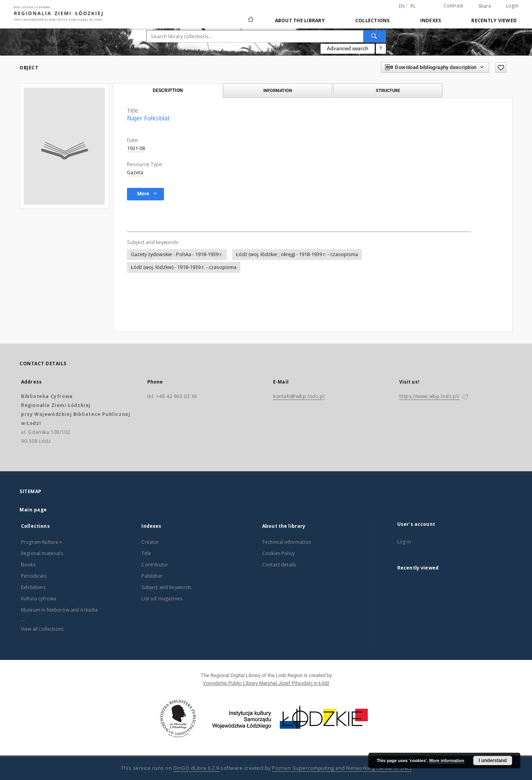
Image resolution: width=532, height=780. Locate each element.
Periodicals (34, 576)
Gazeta (135, 172)
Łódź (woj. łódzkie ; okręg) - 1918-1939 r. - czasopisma (297, 254)
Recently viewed (494, 20)
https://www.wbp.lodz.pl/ (429, 396)
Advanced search (348, 48)
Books (28, 565)
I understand (493, 761)
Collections (373, 20)
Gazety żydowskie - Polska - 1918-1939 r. (177, 254)
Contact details (279, 565)
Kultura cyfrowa (39, 599)
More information (447, 761)
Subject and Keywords (166, 587)
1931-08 (136, 148)
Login (512, 6)
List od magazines (162, 599)
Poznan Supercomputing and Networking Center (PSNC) (342, 768)
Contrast (454, 6)
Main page (33, 510)
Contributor (155, 565)
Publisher (152, 576)
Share (485, 6)
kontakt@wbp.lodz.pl (299, 396)
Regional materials (42, 553)
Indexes (431, 20)
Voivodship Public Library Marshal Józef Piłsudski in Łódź (266, 683)
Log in (404, 542)
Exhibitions (33, 587)
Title (146, 553)
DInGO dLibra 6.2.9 (196, 768)
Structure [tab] (388, 90)
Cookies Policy (278, 553)
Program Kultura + (42, 542)
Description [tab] (168, 90)
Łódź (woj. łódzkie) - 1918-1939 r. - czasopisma (184, 267)
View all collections (42, 629)
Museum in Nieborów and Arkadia (60, 610)
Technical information (287, 542)
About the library (300, 20)
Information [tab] (278, 90)
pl (413, 6)
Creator (150, 542)
